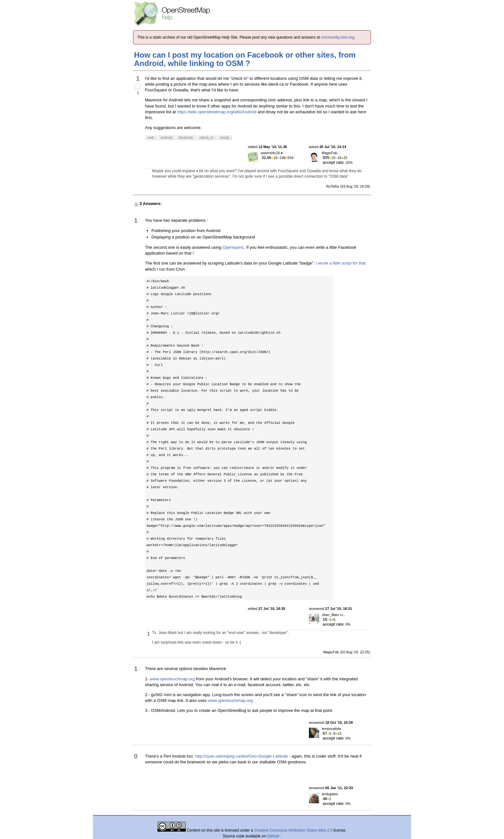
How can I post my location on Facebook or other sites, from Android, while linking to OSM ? (245, 59)
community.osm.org (338, 37)
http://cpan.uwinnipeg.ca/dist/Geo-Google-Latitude (242, 756)
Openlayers (233, 247)
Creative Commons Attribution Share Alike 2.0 (293, 830)
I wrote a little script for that (341, 263)
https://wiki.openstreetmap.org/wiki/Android (217, 112)
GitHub (274, 836)
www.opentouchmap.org (172, 679)
